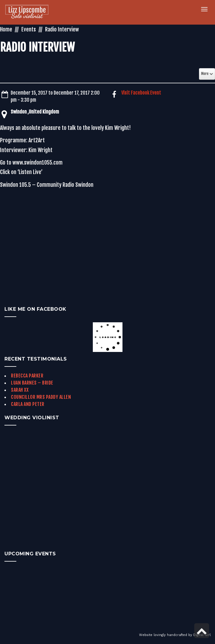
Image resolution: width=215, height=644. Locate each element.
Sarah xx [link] (20, 390)
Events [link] (29, 29)
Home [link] (6, 29)
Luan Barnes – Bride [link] (32, 383)
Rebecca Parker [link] (27, 376)
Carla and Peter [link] (28, 404)
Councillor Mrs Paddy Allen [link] (41, 397)
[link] (27, 12)
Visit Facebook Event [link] (141, 93)
